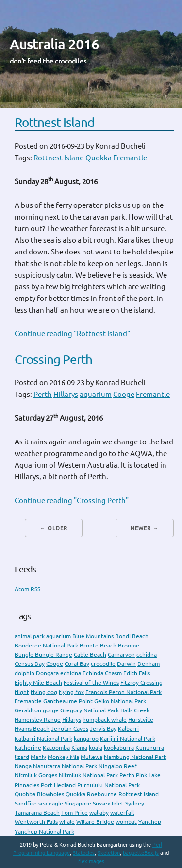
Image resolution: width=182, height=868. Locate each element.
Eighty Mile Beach (38, 683)
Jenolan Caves (70, 729)
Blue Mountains (93, 636)
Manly (38, 757)
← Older (54, 528)
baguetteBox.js (141, 853)
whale (67, 822)
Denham (149, 664)
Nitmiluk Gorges (36, 775)
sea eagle (51, 803)
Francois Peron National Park (124, 692)
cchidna (147, 655)
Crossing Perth (53, 359)
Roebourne (102, 794)
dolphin (25, 673)
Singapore (78, 803)
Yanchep (150, 822)
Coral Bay (77, 664)
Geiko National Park (120, 701)
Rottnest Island (54, 122)
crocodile (103, 664)
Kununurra (150, 748)
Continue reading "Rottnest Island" (72, 334)
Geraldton (28, 710)
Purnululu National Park (108, 785)
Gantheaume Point (68, 701)
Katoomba (56, 748)
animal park (30, 636)
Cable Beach (90, 655)
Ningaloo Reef (118, 766)
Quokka (99, 158)
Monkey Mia (63, 757)
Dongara (47, 673)
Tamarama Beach (37, 813)
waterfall (122, 813)
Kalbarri (128, 729)
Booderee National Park (46, 645)
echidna (71, 673)
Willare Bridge (95, 822)
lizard (22, 757)
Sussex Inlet (108, 803)
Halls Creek (135, 710)
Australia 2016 (54, 44)
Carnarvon (121, 655)
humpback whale (105, 719)
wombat (126, 822)
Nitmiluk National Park (88, 775)
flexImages (91, 861)
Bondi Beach (132, 636)
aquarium (96, 394)
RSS (35, 589)
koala (96, 748)
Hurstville (141, 719)
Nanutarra (47, 766)
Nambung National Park (135, 757)
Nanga (23, 766)
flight (22, 692)
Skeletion (109, 853)
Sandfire (26, 803)
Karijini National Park (128, 738)
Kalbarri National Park (43, 738)
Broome (129, 645)
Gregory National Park (90, 710)
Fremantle (130, 158)
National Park (79, 766)
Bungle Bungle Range (43, 655)
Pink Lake (148, 775)
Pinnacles (27, 785)
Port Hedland (58, 785)
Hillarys (66, 394)
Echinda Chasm (102, 673)
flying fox (71, 692)
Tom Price (74, 813)
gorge (51, 710)
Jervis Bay (103, 729)
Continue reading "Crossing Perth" (72, 500)
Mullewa (91, 757)
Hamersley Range (38, 719)
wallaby (99, 813)
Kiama (79, 748)
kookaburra (119, 748)
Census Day (30, 664)
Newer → (145, 528)
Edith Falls (137, 673)
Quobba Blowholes (39, 794)
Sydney (135, 803)
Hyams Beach (32, 729)
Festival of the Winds (91, 683)
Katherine (28, 748)
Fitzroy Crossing (141, 683)
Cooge (124, 394)
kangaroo (86, 738)
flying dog (44, 692)
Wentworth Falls (36, 822)
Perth (43, 394)
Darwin (126, 664)
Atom (22, 589)
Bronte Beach (98, 645)
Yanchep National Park (44, 831)
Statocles (84, 853)
